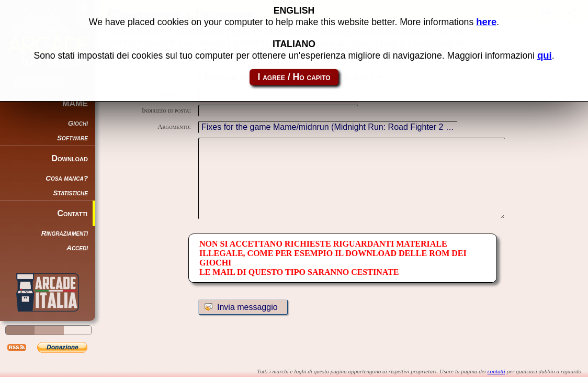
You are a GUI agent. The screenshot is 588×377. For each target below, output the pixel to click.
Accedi (77, 248)
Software (72, 138)
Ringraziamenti (65, 233)
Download (70, 158)
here (486, 20)
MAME (75, 103)
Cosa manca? (67, 178)
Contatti (72, 213)
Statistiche (71, 193)
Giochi (78, 123)
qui (545, 54)
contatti (496, 371)
